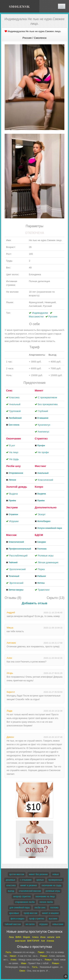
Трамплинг (44, 590)
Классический (45, 480)
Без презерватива (48, 404)
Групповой (15, 411)
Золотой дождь (17, 487)
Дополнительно (46, 507)
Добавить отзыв (34, 603)
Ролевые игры (46, 556)
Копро (39, 487)
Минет (39, 390)
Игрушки (14, 521)
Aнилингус (44, 432)
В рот (12, 445)
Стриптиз (41, 438)
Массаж (11, 535)
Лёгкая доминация (48, 562)
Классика (14, 397)
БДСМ (39, 535)
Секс (9, 390)
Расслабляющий (18, 556)
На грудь (14, 459)
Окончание (14, 438)
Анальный (15, 404)
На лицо (14, 452)
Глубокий (43, 411)
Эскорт (42, 514)
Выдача (14, 494)
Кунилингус (44, 425)
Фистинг (40, 466)
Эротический (16, 583)
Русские (53, 317)
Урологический (17, 569)
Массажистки (36, 317)
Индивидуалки (40, 313)
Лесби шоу (13, 466)
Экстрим (12, 507)
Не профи (43, 452)
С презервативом (47, 397)
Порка (41, 569)
